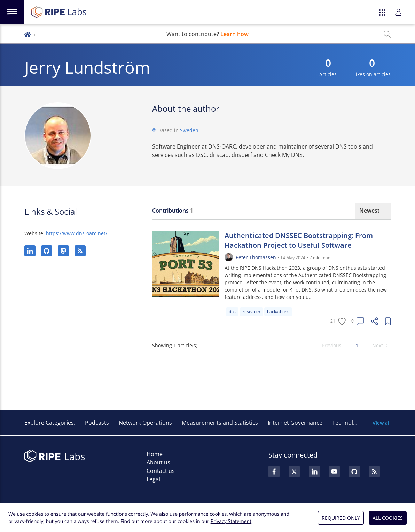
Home (155, 454)
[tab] (173, 211)
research (251, 312)
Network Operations (145, 423)
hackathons (278, 312)
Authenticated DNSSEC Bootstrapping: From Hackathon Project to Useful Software (299, 240)
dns (232, 312)
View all (382, 423)
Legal (153, 479)
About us (158, 462)
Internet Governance (295, 423)
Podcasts (97, 423)
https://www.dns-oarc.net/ (77, 233)
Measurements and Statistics (220, 423)
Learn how (234, 34)
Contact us (161, 471)
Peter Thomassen (256, 257)
